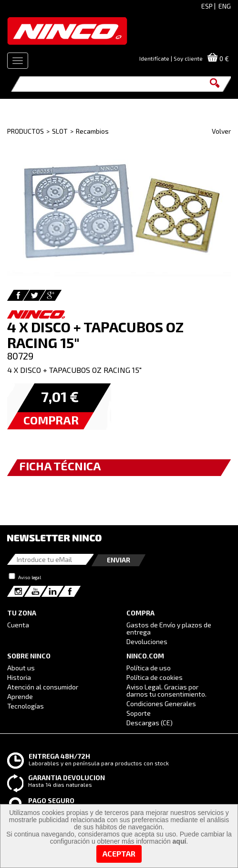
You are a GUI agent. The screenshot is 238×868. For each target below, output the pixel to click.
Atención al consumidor (43, 687)
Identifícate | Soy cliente (171, 58)
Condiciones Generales (161, 704)
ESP (207, 6)
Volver (221, 131)
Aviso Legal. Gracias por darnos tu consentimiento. (166, 690)
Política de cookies (155, 677)
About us (21, 668)
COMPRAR (51, 420)
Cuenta (18, 625)
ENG (225, 6)
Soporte (139, 713)
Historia (19, 677)
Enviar (119, 560)
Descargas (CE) (150, 723)
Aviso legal (30, 577)
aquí (180, 841)
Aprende (20, 696)
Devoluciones (147, 641)
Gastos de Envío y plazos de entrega (169, 628)
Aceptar (119, 853)
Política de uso (149, 668)
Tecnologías (26, 706)
